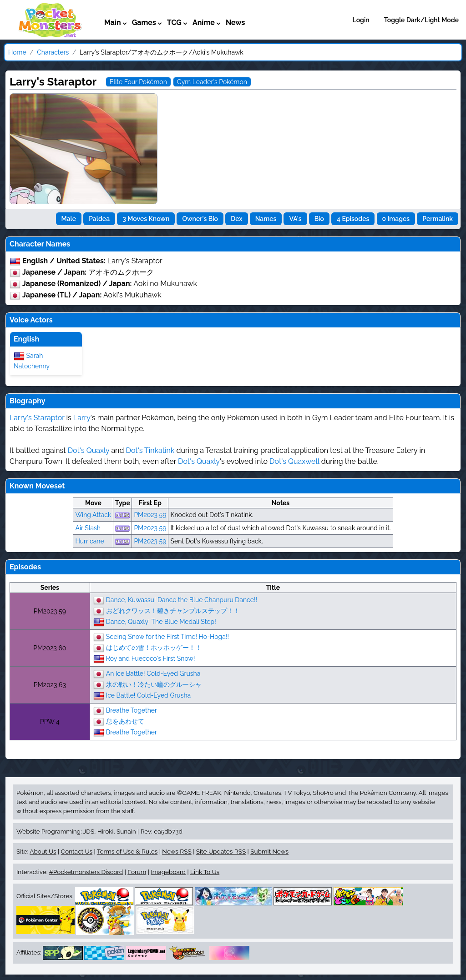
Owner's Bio (200, 219)
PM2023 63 (50, 685)
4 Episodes (353, 219)
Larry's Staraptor (37, 418)
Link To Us (205, 872)
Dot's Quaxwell (294, 461)
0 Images (396, 219)
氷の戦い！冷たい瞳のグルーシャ (154, 684)
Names (266, 219)
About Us (43, 851)
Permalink (438, 219)
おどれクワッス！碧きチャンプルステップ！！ (173, 610)
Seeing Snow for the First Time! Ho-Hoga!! (167, 636)
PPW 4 (50, 722)
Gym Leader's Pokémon (212, 82)
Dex (236, 219)
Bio (319, 219)
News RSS (177, 851)
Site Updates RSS (221, 851)
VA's (295, 219)
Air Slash (88, 528)
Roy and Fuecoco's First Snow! (151, 658)
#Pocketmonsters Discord (86, 872)
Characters (53, 52)
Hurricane (89, 541)
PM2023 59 (150, 515)
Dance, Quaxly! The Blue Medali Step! (161, 621)
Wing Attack (93, 515)
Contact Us (77, 851)
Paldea (99, 219)
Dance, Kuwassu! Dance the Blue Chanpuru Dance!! (182, 599)
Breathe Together (132, 710)
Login (361, 20)
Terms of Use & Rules (127, 851)
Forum (137, 872)
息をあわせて (125, 721)
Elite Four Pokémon (138, 82)
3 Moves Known (146, 219)
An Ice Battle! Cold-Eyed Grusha (153, 673)
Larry (82, 418)
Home (17, 52)
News (236, 23)
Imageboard (168, 872)
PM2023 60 (50, 648)
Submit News (269, 851)
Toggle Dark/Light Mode (421, 20)
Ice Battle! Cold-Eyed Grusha (148, 695)
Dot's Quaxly (89, 450)
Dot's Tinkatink (150, 450)
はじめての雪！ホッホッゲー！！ (154, 647)
